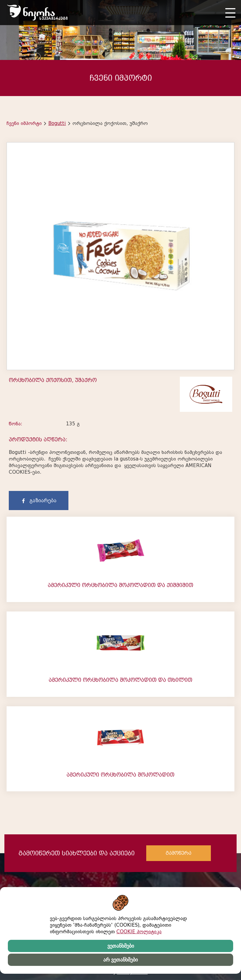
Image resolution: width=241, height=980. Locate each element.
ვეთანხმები (121, 946)
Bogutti (57, 123)
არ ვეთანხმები (120, 960)
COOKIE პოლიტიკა (139, 932)
